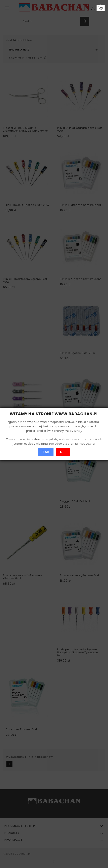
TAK (46, 452)
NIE (63, 452)
